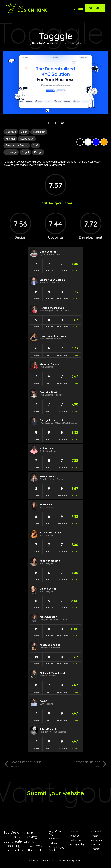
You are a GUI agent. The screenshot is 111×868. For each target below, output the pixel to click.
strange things (79, 764)
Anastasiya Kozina (50, 645)
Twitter (94, 836)
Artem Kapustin (48, 617)
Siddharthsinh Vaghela (52, 280)
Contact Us (76, 831)
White (88, 142)
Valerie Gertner (49, 589)
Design (38, 152)
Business (11, 132)
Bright (25, 152)
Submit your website (56, 793)
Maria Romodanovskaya (53, 336)
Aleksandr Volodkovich (53, 673)
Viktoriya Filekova (50, 364)
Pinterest (96, 849)
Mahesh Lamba (48, 448)
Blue (96, 142)
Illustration (39, 132)
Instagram (96, 840)
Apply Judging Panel (56, 849)
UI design (11, 152)
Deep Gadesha (48, 252)
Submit (95, 8)
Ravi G (43, 701)
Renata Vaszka (42, 43)
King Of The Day (55, 833)
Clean (24, 132)
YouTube (95, 844)
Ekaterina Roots (49, 392)
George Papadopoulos (53, 420)
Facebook (96, 831)
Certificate (75, 840)
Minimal (10, 139)
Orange (104, 142)
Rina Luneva (47, 504)
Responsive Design (17, 145)
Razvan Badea (48, 476)
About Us (75, 836)
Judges (53, 843)
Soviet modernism (32, 764)
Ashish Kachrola (49, 729)
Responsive (27, 139)
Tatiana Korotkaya (50, 533)
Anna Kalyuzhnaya (50, 561)
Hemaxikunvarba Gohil (52, 308)
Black (80, 142)
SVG (36, 145)
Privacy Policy (77, 844)
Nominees (54, 839)
